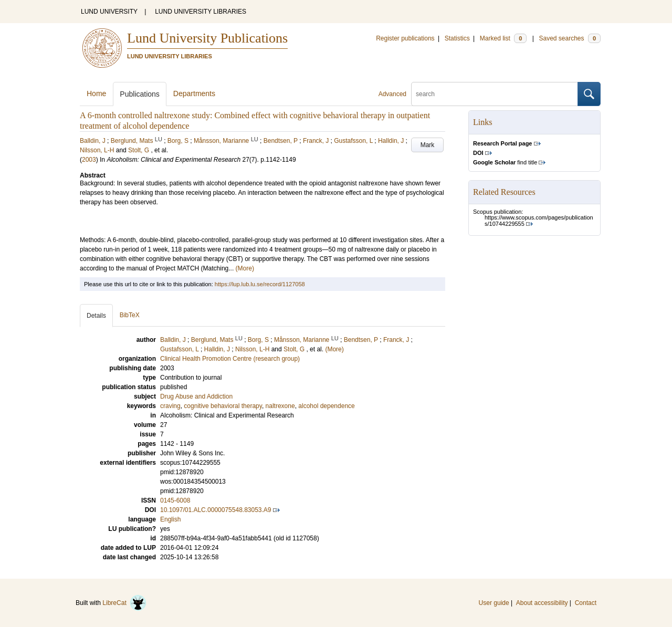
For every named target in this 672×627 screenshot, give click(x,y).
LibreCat (124, 603)
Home (96, 93)
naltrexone (280, 406)
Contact (586, 603)
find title (505, 162)
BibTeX (130, 315)
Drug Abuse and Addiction (196, 396)
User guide (494, 603)
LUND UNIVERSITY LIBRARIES (201, 12)
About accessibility (542, 603)
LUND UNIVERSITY (109, 12)
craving (170, 406)
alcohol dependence (326, 406)
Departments (194, 93)
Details (96, 316)
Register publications (405, 38)
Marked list (503, 38)
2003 (89, 160)
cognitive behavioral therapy (223, 406)
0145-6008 (175, 500)
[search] (495, 94)
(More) (245, 268)
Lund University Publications (207, 38)
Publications (140, 94)
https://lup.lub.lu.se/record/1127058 (260, 284)
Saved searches (570, 38)
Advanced (392, 94)
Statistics (457, 38)
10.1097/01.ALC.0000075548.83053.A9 (216, 510)
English (170, 519)
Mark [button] (428, 145)
